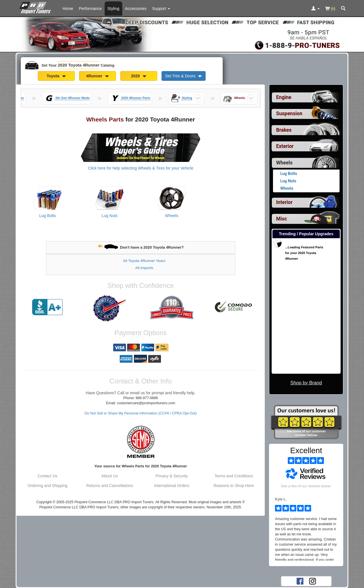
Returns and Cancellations (109, 486)
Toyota (56, 76)
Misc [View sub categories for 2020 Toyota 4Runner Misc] (282, 219)
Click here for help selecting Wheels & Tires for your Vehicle (140, 168)
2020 (139, 76)
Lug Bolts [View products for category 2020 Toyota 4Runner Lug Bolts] (47, 216)
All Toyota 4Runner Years (144, 261)
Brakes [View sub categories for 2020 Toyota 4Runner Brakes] (284, 130)
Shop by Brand (306, 383)
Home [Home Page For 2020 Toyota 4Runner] (68, 9)
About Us (110, 476)
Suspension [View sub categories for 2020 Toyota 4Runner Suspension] (289, 114)
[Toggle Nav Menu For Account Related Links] (315, 9)
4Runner (98, 76)
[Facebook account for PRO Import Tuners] (300, 581)
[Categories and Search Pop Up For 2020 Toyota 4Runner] (343, 9)
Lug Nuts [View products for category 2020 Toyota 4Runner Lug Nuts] (109, 216)
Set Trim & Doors (184, 76)
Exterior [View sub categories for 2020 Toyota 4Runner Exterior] (285, 146)
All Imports (144, 268)
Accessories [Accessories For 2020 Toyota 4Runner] (136, 9)
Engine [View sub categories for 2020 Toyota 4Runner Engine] (284, 97)
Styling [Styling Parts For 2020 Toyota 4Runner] (113, 9)
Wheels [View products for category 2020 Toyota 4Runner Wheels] (172, 216)
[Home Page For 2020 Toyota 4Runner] (36, 7)
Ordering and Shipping (47, 486)
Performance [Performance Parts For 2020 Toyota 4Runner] (90, 9)
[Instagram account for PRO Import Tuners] (313, 581)
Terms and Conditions (234, 476)
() (330, 9)
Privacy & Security (172, 476)
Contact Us (48, 476)
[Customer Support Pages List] (161, 9)
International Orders (172, 486)
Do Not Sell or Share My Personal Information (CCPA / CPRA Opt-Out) (141, 413)
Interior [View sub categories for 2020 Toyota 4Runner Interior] (284, 202)
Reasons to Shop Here (234, 486)
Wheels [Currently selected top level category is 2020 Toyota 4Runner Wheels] (284, 163)
